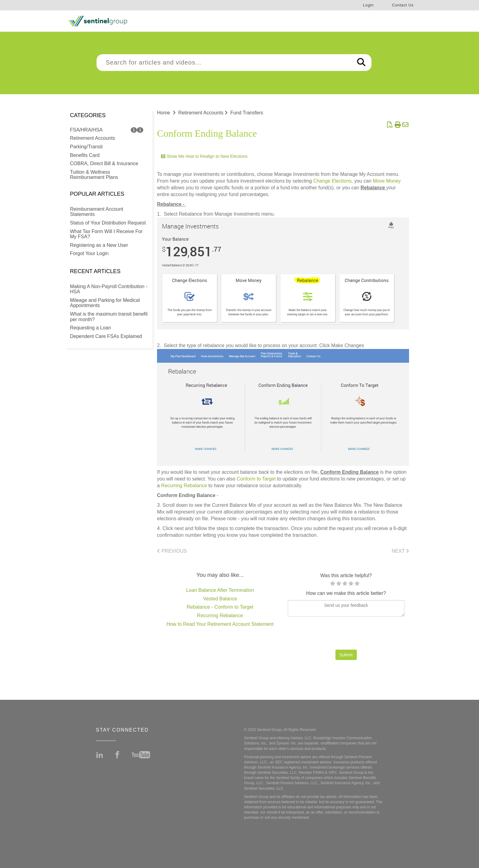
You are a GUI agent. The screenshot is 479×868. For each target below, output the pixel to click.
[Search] (361, 63)
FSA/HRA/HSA (86, 130)
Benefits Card (85, 155)
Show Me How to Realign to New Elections (204, 156)
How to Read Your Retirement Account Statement (220, 624)
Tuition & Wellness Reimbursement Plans (94, 175)
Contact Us (403, 5)
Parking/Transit (86, 147)
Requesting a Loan (90, 328)
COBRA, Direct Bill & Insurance (104, 163)
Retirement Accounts (93, 138)
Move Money (387, 181)
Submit (346, 655)
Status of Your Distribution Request (108, 223)
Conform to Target (256, 479)
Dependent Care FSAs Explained (106, 336)
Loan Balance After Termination (220, 590)
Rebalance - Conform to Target (220, 607)
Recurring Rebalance (184, 486)
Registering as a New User (99, 245)
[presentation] (346, 635)
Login (368, 5)
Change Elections (332, 181)
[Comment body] (346, 608)
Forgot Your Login (89, 253)
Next (400, 551)
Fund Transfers (247, 113)
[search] (224, 63)
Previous (172, 551)
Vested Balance (220, 599)
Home (164, 113)
